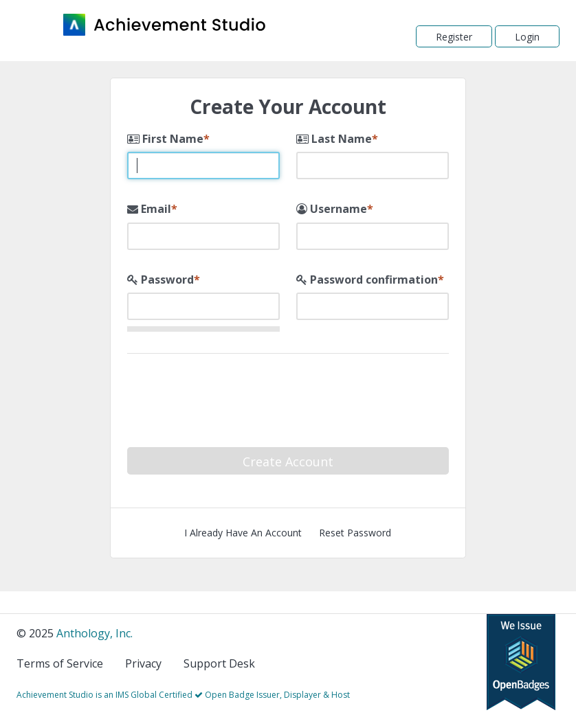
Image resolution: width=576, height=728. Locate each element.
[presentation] (316, 394)
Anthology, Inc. (95, 633)
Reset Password (355, 533)
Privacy (143, 663)
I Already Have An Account (243, 533)
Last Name (334, 139)
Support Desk (219, 663)
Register (454, 37)
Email (149, 209)
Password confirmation (367, 280)
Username (332, 209)
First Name (165, 139)
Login (527, 37)
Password (160, 280)
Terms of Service (60, 663)
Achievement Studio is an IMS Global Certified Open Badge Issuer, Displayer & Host (183, 695)
